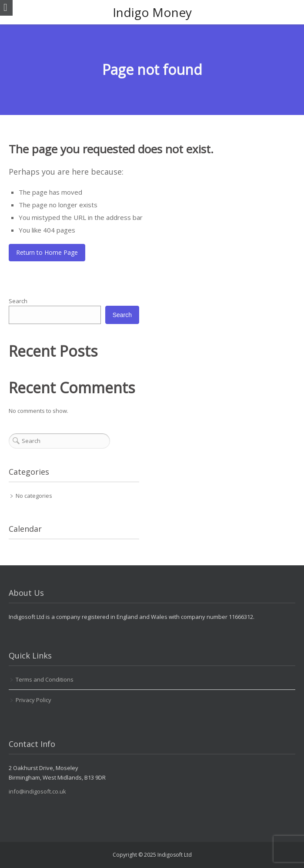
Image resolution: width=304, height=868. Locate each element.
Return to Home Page (47, 252)
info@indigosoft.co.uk (37, 791)
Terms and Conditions (45, 679)
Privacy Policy (33, 700)
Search (18, 301)
